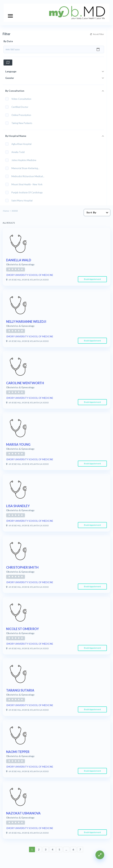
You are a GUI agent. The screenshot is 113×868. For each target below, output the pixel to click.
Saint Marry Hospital (20, 200)
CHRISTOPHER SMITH (22, 567)
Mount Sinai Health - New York (25, 184)
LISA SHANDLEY (18, 506)
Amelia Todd (16, 152)
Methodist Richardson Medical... (26, 176)
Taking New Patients (20, 123)
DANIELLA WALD (19, 260)
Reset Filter (103, 34)
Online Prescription (19, 115)
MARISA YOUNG (18, 444)
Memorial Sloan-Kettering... (23, 168)
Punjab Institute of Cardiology (25, 192)
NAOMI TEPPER (18, 752)
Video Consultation (19, 99)
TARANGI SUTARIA (20, 690)
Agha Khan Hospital (20, 144)
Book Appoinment (92, 279)
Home (6, 211)
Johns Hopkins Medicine (22, 160)
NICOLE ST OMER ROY (22, 629)
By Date (8, 41)
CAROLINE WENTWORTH (25, 383)
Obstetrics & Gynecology (20, 265)
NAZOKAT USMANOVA (23, 813)
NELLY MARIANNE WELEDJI (26, 322)
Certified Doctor (18, 107)
